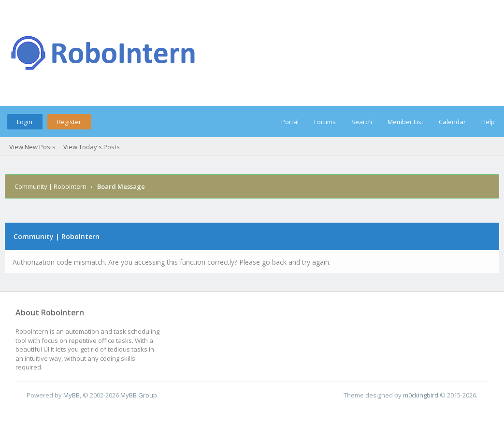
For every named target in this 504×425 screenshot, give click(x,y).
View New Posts (32, 147)
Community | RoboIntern (50, 186)
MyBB (72, 395)
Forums (325, 122)
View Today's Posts (92, 147)
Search (362, 122)
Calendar (452, 122)
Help (488, 122)
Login (25, 122)
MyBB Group (139, 395)
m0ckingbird (421, 395)
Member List (405, 122)
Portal (290, 122)
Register (69, 122)
